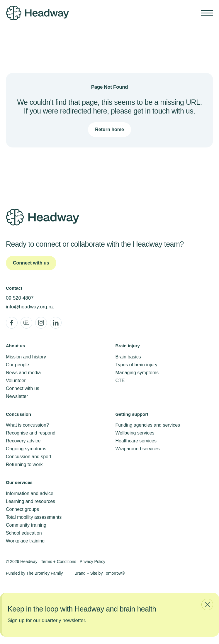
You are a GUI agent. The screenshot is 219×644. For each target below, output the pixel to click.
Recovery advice (23, 441)
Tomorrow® (114, 573)
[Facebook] (12, 323)
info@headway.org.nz (30, 307)
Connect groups (22, 509)
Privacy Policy (92, 561)
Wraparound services (138, 449)
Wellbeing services (135, 433)
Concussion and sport (29, 457)
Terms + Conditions (59, 561)
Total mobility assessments (34, 517)
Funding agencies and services (148, 425)
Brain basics (128, 357)
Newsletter (17, 396)
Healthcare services (136, 441)
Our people (17, 365)
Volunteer (16, 381)
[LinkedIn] (56, 323)
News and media (23, 373)
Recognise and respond (31, 433)
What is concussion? (27, 425)
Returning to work (24, 464)
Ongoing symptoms (26, 449)
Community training (26, 525)
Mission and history (26, 357)
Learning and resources (30, 501)
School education (24, 533)
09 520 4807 (20, 298)
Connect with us (23, 388)
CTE (120, 381)
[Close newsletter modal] (207, 604)
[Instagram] (41, 323)
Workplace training (25, 541)
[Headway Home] (52, 13)
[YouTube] (26, 323)
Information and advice (30, 493)
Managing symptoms (137, 373)
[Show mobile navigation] (207, 13)
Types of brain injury (136, 365)
